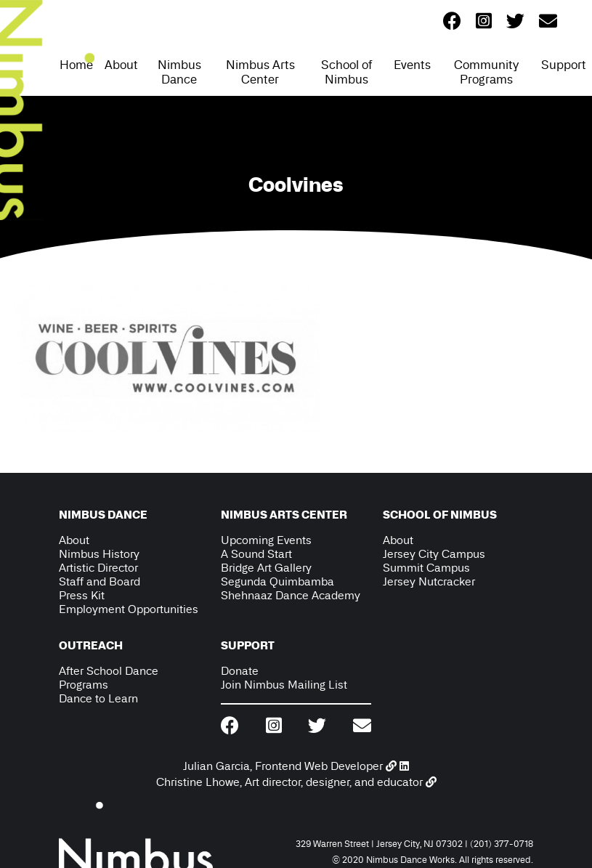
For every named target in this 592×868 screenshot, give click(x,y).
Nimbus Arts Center (260, 72)
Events (412, 65)
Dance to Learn (98, 698)
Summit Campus (426, 568)
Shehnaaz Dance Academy (291, 595)
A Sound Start (256, 554)
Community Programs (486, 72)
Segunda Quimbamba (277, 581)
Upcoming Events (266, 540)
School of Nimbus (347, 72)
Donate (240, 671)
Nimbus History (99, 554)
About (121, 65)
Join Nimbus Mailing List (284, 685)
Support (564, 65)
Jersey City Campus (434, 554)
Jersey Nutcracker (429, 581)
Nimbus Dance (179, 72)
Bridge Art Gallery (266, 568)
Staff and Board (100, 581)
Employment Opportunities (129, 609)
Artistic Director (98, 568)
